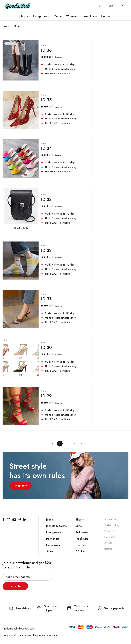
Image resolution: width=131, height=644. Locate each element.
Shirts (50, 551)
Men (58, 16)
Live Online (90, 16)
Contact (106, 16)
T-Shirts (80, 551)
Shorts (79, 519)
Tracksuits (82, 538)
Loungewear (54, 532)
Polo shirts (53, 538)
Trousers (81, 545)
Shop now (20, 485)
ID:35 (46, 100)
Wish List (109, 531)
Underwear (53, 545)
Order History (112, 525)
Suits (78, 526)
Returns (108, 548)
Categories (41, 16)
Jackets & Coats (56, 526)
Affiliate (108, 543)
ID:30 (46, 347)
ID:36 (46, 50)
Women (72, 16)
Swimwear (82, 532)
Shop (24, 16)
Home (6, 26)
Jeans (49, 519)
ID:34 (46, 148)
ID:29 (46, 396)
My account (111, 519)
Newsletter (110, 537)
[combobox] (101, 6)
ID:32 (46, 250)
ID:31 (46, 299)
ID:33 (46, 199)
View (43, 45)
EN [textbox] (100, 6)
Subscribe (15, 586)
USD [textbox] (111, 6)
